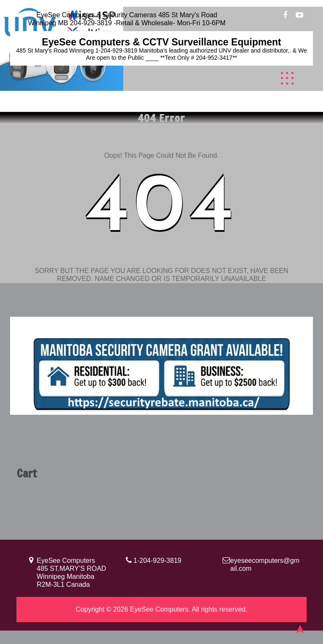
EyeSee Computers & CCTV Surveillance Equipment (162, 42)
